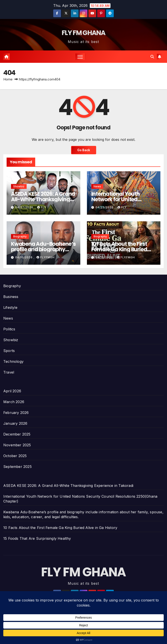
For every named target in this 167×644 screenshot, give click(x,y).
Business (11, 297)
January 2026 (15, 423)
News (97, 186)
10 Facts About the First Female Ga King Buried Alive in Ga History (119, 249)
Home (8, 79)
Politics (9, 329)
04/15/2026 (24, 257)
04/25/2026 (105, 207)
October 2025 (15, 456)
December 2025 (17, 434)
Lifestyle (10, 307)
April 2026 (12, 391)
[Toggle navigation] (80, 57)
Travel (9, 372)
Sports (9, 351)
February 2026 (16, 413)
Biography (20, 236)
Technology (13, 361)
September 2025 (17, 467)
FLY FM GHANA (83, 33)
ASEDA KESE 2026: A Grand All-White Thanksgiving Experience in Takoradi (43, 199)
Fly (42, 207)
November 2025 (17, 445)
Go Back (84, 150)
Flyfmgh (46, 257)
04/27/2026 (25, 207)
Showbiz (19, 186)
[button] (152, 57)
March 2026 (14, 402)
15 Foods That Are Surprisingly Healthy (37, 538)
